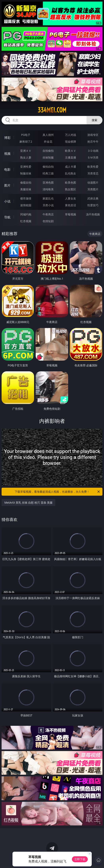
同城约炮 (26, 214)
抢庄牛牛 (93, 142)
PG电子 (26, 135)
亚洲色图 (48, 182)
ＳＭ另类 (93, 157)
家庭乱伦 (48, 198)
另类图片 (93, 189)
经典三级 (48, 173)
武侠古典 (93, 198)
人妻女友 (71, 198)
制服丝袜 (26, 173)
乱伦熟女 (71, 173)
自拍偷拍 (48, 151)
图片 (7, 185)
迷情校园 (26, 205)
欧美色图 (71, 182)
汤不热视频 (93, 214)
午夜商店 (48, 214)
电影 (7, 169)
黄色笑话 (71, 205)
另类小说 (48, 205)
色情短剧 (48, 221)
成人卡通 (71, 167)
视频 (7, 154)
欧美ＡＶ (71, 151)
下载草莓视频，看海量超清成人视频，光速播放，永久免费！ (58, 492)
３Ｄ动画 (93, 151)
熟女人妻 (26, 157)
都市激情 (26, 198)
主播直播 (71, 157)
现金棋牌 (71, 142)
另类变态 (93, 173)
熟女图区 (71, 189)
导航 (7, 217)
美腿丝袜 (26, 189)
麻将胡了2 (26, 142)
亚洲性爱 (26, 167)
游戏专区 (93, 135)
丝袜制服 (48, 157)
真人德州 (48, 135)
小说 (7, 201)
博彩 (7, 138)
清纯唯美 (48, 189)
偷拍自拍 (48, 167)
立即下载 (80, 859)
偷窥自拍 (26, 182)
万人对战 (71, 135)
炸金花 (48, 142)
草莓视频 (71, 214)
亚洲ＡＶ (26, 151)
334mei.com (52, 110)
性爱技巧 (93, 205)
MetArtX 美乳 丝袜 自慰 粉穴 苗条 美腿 (28, 503)
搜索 (94, 120)
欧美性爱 (93, 167)
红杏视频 (26, 221)
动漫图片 (93, 182)
